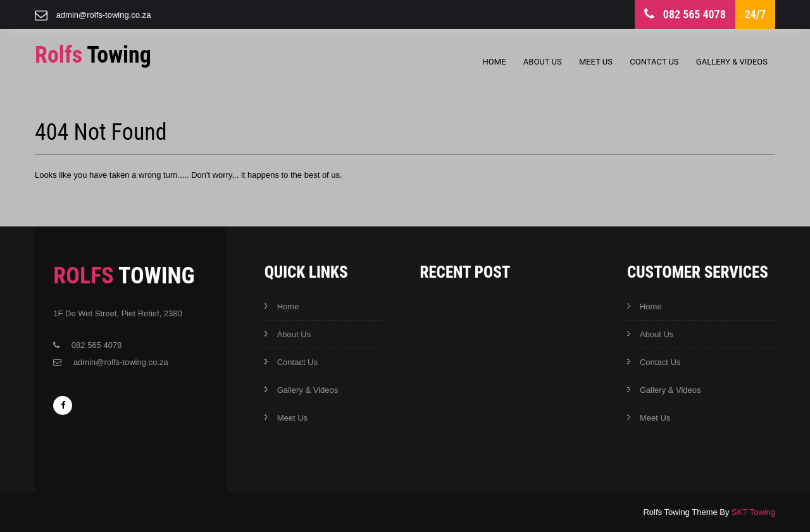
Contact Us (654, 62)
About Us (543, 62)
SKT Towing (753, 512)
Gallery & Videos (732, 62)
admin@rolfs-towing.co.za (104, 15)
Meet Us (596, 62)
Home (495, 62)
